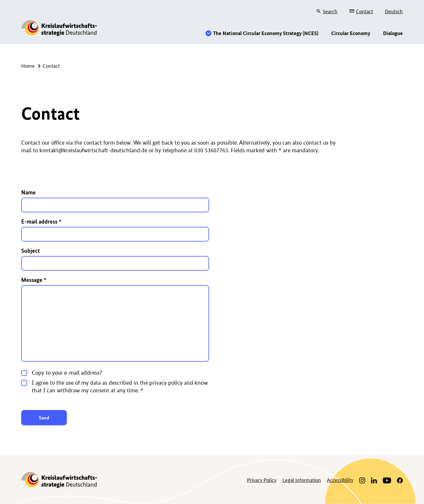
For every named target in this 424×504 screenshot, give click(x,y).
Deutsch (394, 11)
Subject (30, 251)
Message (34, 280)
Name (28, 192)
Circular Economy (351, 33)
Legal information (302, 480)
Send (44, 418)
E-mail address (41, 221)
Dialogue (393, 33)
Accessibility (340, 480)
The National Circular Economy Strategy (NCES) (266, 33)
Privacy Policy (262, 480)
